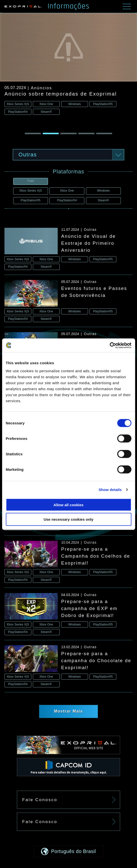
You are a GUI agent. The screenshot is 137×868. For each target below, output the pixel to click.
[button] (33, 133)
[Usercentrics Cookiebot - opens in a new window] (110, 345)
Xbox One (67, 191)
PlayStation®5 (30, 200)
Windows (103, 191)
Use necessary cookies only (68, 519)
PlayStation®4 (67, 200)
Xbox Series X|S (31, 191)
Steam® (103, 200)
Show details (110, 490)
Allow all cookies (68, 505)
